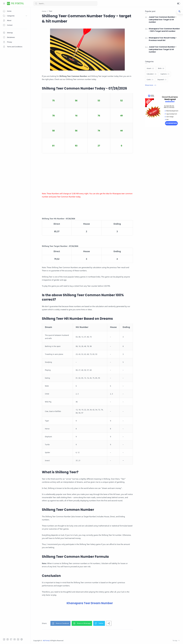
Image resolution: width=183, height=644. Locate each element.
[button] (179, 3)
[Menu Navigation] (4, 3)
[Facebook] (4, 639)
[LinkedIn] (18, 639)
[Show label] (151, 85)
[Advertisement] (87, 173)
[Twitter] (11, 639)
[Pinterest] (22, 639)
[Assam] (150, 68)
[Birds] (161, 68)
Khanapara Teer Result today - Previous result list (163, 39)
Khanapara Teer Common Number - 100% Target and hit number (164, 30)
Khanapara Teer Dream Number (90, 603)
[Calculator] (151, 74)
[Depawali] (162, 80)
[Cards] (150, 80)
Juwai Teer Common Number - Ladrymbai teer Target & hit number (163, 20)
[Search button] (36, 3)
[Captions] (165, 74)
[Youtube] (15, 639)
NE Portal (46, 641)
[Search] (65, 3)
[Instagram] (8, 639)
